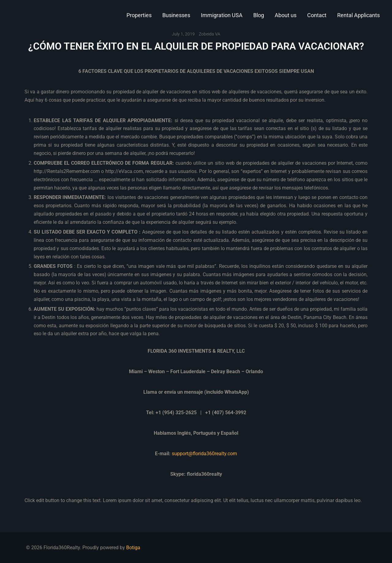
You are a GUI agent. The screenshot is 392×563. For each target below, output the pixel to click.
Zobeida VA (209, 34)
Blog (259, 15)
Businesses (176, 15)
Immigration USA (222, 15)
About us (286, 15)
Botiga (133, 548)
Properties (139, 15)
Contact (317, 15)
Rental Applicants (358, 15)
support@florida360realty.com (204, 454)
